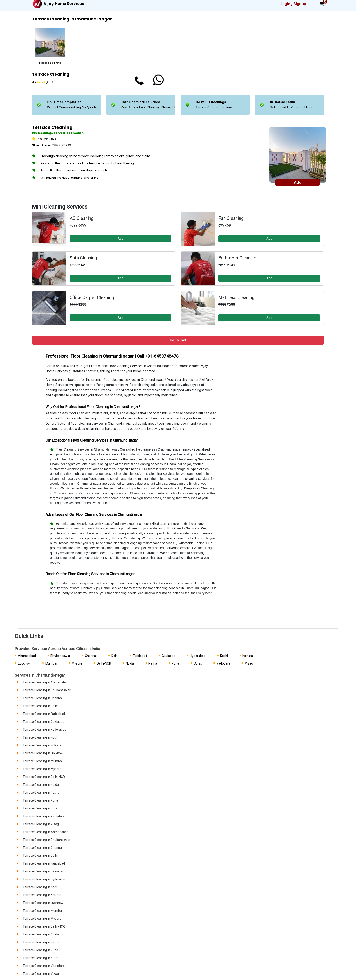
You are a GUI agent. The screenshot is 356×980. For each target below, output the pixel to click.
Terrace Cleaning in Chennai (43, 698)
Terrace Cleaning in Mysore (42, 769)
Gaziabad (169, 656)
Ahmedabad (27, 656)
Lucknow (24, 663)
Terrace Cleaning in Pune (40, 800)
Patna (153, 663)
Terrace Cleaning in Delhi (40, 706)
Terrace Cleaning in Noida (41, 785)
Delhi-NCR (104, 663)
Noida (130, 663)
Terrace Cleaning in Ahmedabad (46, 682)
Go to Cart (178, 340)
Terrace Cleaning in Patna (41, 793)
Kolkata (248, 656)
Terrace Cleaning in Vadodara (44, 816)
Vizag (249, 663)
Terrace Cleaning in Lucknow (43, 753)
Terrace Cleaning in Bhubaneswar (47, 690)
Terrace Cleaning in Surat (41, 808)
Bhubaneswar (60, 656)
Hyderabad (198, 656)
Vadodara (223, 663)
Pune (175, 663)
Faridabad (140, 656)
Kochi (224, 656)
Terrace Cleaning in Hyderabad (44, 730)
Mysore (77, 663)
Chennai (91, 656)
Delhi (115, 656)
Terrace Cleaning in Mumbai (43, 761)
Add (121, 239)
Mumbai (51, 663)
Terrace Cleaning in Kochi (41, 737)
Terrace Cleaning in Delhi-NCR (44, 777)
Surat (198, 663)
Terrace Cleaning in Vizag (41, 824)
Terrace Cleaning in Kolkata (42, 745)
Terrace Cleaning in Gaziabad (43, 722)
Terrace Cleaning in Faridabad (44, 714)
